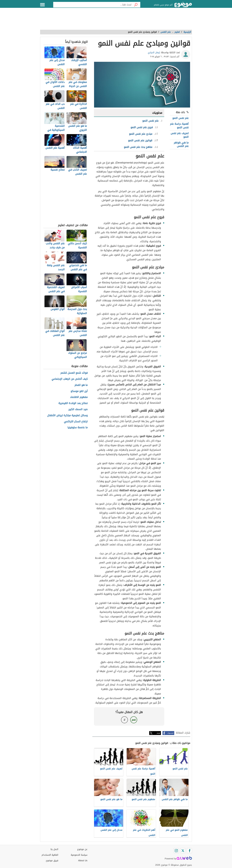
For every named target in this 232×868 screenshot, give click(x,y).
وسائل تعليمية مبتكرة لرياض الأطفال (67, 416)
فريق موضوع (52, 861)
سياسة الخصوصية (79, 855)
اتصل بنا (54, 849)
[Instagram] (176, 851)
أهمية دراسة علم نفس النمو (179, 126)
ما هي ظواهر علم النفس (181, 144)
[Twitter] (183, 851)
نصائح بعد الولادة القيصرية (73, 403)
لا (124, 720)
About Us (83, 861)
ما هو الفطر (81, 385)
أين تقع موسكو (79, 391)
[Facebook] (189, 851)
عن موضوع (82, 849)
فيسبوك (170, 733)
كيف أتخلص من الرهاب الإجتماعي (70, 379)
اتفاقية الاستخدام (50, 855)
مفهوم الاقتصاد (79, 397)
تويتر (158, 733)
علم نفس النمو (180, 118)
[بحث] (136, 5)
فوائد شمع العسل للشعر (74, 373)
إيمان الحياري (154, 52)
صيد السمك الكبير (78, 409)
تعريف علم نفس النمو (180, 135)
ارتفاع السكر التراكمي (76, 422)
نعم (134, 720)
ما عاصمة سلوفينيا (78, 428)
